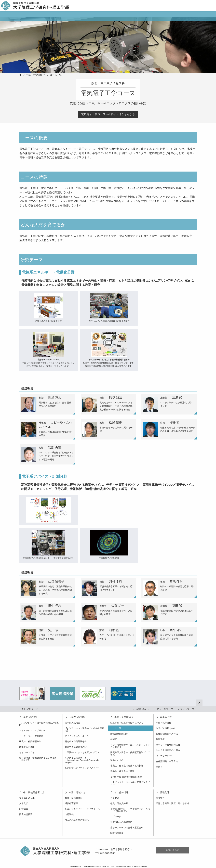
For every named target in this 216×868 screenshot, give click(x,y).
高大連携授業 (26, 814)
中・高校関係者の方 (34, 792)
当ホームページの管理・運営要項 (127, 828)
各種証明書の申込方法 (167, 734)
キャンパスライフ (28, 752)
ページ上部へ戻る (201, 703)
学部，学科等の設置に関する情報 (172, 803)
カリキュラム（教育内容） (32, 736)
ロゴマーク (116, 817)
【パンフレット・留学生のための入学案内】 (39, 724)
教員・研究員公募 (119, 803)
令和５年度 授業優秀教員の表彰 (126, 777)
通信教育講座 (71, 803)
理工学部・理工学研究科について (127, 723)
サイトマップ (187, 709)
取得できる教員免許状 (76, 747)
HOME (20, 75)
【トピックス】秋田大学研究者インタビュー (130, 783)
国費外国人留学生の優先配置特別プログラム (130, 754)
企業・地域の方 (77, 792)
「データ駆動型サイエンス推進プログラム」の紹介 (130, 746)
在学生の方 (166, 717)
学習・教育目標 (164, 723)
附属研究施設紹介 (119, 734)
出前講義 (24, 809)
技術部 (114, 739)
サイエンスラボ (27, 798)
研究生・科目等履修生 (30, 741)
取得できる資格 (27, 747)
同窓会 (159, 767)
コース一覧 (56, 75)
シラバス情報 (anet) (166, 728)
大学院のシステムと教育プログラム (82, 752)
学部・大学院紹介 (35, 75)
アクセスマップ (165, 709)
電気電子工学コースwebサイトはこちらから (108, 114)
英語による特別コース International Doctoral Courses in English (82, 760)
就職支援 (160, 739)
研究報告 (160, 798)
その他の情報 (122, 792)
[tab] (48, 404)
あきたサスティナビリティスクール (82, 768)
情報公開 (165, 792)
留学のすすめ (117, 760)
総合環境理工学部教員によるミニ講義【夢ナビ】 (38, 759)
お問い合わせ (143, 709)
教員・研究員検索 (74, 798)
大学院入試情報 (77, 717)
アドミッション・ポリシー (32, 730)
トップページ (31, 709)
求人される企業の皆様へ (77, 820)
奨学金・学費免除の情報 (122, 771)
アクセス (115, 798)
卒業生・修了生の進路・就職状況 (127, 766)
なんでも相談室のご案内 (168, 750)
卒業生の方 (166, 756)
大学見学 (24, 803)
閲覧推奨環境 (117, 833)
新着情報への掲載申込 (121, 822)
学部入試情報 (30, 717)
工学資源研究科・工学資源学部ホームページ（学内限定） (130, 810)
